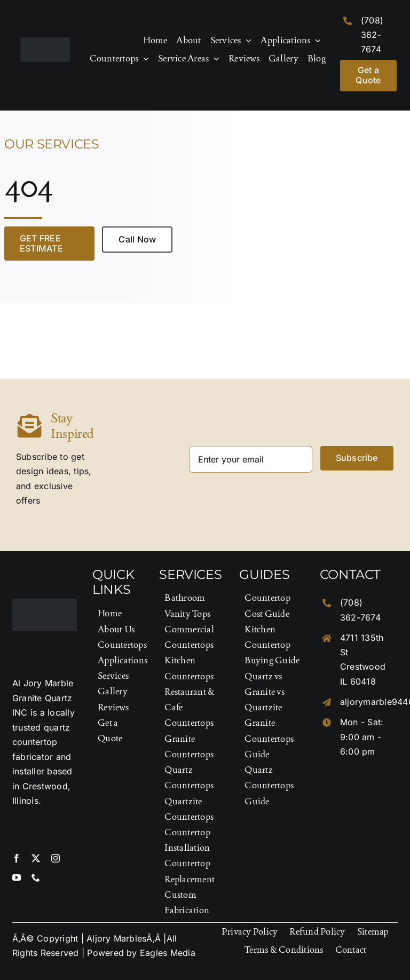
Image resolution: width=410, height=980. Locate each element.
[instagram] (56, 858)
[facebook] (17, 858)
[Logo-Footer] (45, 42)
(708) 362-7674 (372, 35)
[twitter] (36, 858)
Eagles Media (168, 953)
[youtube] (17, 877)
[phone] (36, 877)
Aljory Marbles (116, 938)
